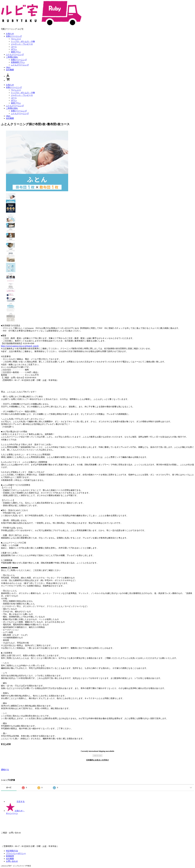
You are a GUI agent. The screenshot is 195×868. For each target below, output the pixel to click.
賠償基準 (10, 856)
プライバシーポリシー (16, 853)
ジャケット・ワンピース (22, 44)
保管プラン (16, 52)
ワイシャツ (16, 39)
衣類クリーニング (14, 36)
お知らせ (10, 34)
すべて (9, 788)
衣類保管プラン (18, 62)
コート (14, 47)
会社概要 (10, 70)
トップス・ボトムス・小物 (23, 41)
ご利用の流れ (12, 57)
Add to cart (97, 756)
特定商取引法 (12, 851)
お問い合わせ (12, 861)
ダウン (14, 49)
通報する (5, 770)
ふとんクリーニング (15, 54)
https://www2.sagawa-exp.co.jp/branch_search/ (20, 346)
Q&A (8, 67)
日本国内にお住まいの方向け (97, 760)
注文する (15, 802)
